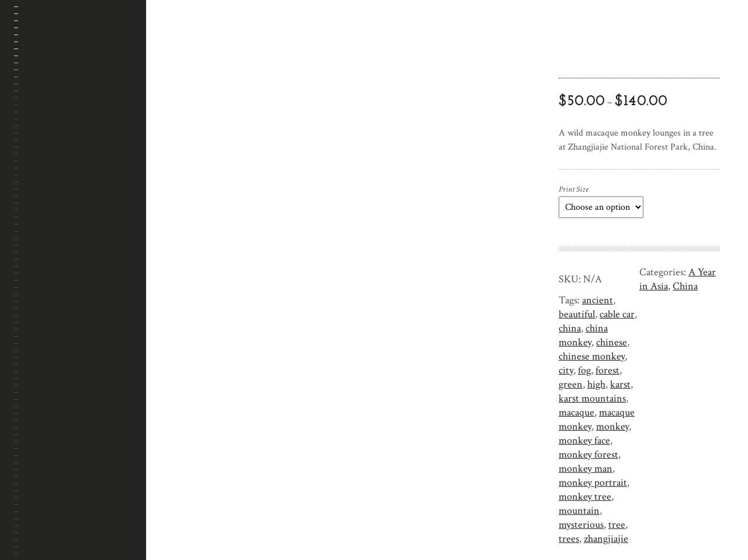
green (571, 384)
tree (617, 525)
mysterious (581, 525)
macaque (576, 412)
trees (569, 539)
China (685, 286)
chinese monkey (592, 356)
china (570, 328)
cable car (617, 314)
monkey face (584, 440)
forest (607, 370)
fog (584, 370)
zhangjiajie (606, 539)
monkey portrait (593, 483)
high (596, 384)
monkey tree (585, 497)
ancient (598, 300)
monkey (612, 426)
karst (620, 384)
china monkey (583, 335)
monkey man (586, 469)
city (566, 370)
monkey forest (588, 454)
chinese (612, 342)
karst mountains (592, 398)
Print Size (574, 189)
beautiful (577, 314)
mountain (579, 511)
